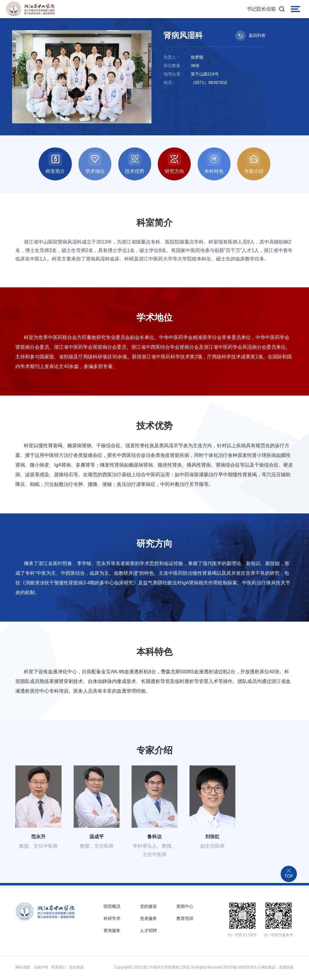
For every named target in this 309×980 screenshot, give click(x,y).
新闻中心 (185, 907)
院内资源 (76, 968)
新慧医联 (286, 968)
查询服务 (112, 932)
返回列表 (250, 36)
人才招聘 (148, 932)
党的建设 (148, 907)
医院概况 (112, 907)
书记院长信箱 (261, 9)
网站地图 (23, 968)
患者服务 (148, 919)
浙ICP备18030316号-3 (242, 968)
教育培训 (185, 919)
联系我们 (59, 968)
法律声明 (41, 968)
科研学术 (112, 919)
